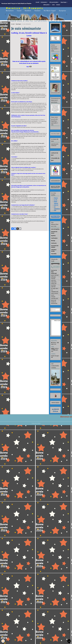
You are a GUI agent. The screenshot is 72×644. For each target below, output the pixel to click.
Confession (54, 243)
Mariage (53, 241)
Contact (58, 5)
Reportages (64, 2)
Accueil (37, 2)
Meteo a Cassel (57, 321)
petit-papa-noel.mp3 (54, 278)
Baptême (53, 236)
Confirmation (54, 238)
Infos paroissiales (54, 2)
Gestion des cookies (36, 423)
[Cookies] (3, 641)
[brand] (16, 4)
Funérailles (54, 254)
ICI (30, 67)
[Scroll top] (69, 641)
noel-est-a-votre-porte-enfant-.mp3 (54, 282)
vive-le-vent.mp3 (53, 296)
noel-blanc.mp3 (55, 298)
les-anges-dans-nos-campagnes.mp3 (55, 290)
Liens (53, 5)
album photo (46, 5)
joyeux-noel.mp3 (55, 275)
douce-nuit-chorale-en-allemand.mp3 (54, 302)
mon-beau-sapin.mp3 (54, 286)
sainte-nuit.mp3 (55, 293)
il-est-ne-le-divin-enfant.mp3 (54, 272)
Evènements (44, 2)
